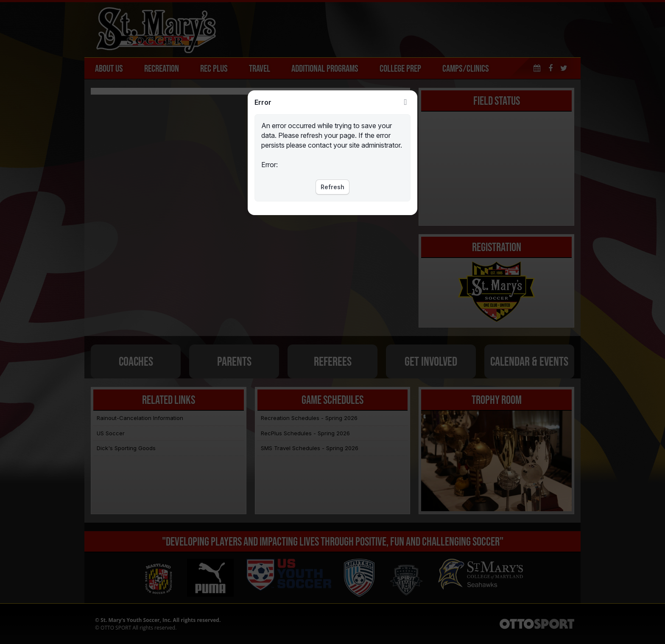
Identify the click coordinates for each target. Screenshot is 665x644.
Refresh (332, 187)
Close (405, 102)
